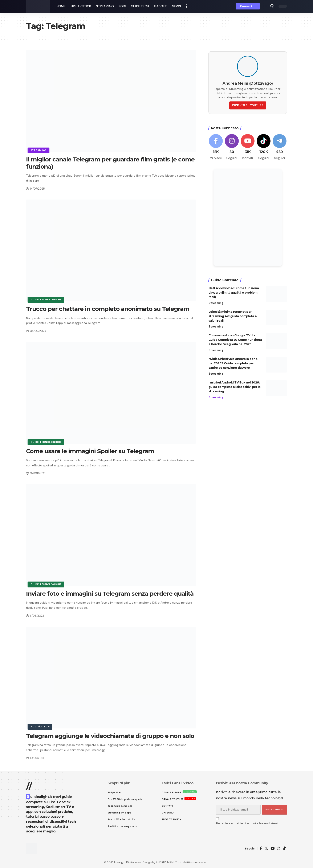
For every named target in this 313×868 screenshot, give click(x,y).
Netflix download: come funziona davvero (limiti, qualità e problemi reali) (234, 291)
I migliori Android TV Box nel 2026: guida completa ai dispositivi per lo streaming (235, 386)
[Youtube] (248, 146)
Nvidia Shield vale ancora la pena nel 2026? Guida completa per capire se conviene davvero (233, 362)
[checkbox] (217, 819)
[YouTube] (273, 849)
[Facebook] (216, 146)
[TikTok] (284, 849)
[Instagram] (232, 146)
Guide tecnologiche (46, 300)
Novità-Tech (40, 727)
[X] (266, 849)
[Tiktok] (264, 146)
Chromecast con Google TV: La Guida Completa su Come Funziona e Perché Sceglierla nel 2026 (235, 338)
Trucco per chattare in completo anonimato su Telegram (108, 309)
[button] (186, 6)
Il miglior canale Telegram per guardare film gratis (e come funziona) (110, 163)
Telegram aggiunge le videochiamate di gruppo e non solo (110, 736)
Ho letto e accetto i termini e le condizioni (247, 823)
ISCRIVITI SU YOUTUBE (248, 104)
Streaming (38, 150)
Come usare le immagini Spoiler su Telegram (90, 451)
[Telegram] (279, 146)
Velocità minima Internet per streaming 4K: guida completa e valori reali (233, 315)
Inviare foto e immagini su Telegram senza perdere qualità (110, 594)
